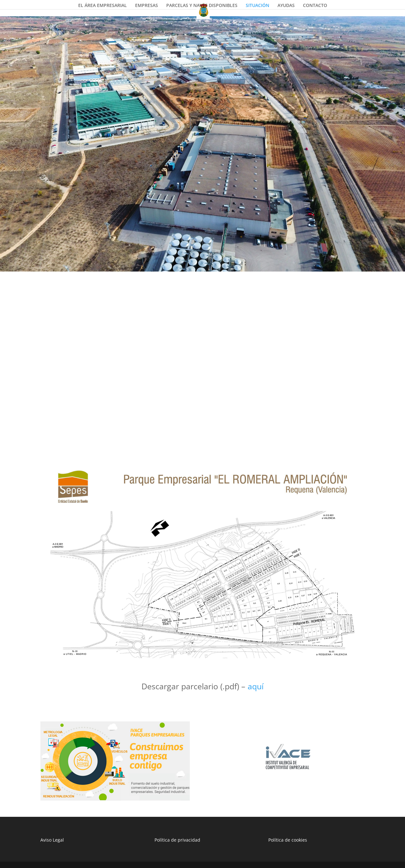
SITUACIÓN (257, 6)
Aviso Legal (52, 840)
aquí (256, 686)
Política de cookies (288, 840)
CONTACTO (315, 6)
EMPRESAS (147, 6)
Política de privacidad (177, 840)
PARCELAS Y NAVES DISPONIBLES (202, 6)
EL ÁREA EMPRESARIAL (103, 6)
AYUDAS (286, 6)
